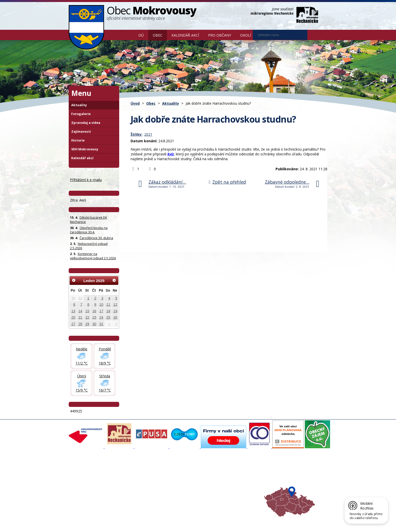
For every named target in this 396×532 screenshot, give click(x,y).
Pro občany (220, 35)
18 (108, 311)
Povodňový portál (181, 477)
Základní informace (86, 472)
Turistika (221, 477)
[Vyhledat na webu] (314, 35)
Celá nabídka (81, 495)
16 (94, 311)
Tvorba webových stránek (109, 525)
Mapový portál (178, 472)
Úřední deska (82, 490)
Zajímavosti (81, 132)
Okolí (246, 35)
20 (73, 317)
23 (94, 317)
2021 (148, 134)
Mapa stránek (153, 520)
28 (80, 324)
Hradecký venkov (228, 486)
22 (87, 317)
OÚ (141, 35)
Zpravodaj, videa (132, 481)
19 (115, 311)
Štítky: (137, 134)
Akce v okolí (224, 472)
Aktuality (171, 103)
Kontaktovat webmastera (121, 520)
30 (73, 298)
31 (80, 298)
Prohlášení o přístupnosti (185, 520)
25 (108, 317)
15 (87, 311)
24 (101, 317)
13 (73, 311)
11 (108, 304)
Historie (78, 140)
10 (101, 304)
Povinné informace (86, 481)
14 (80, 311)
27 (73, 324)
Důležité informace (181, 486)
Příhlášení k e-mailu (86, 180)
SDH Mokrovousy (85, 149)
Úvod (127, 35)
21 (80, 317)
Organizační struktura (88, 477)
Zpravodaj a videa (86, 123)
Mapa (219, 495)
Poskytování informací (88, 486)
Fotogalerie (81, 114)
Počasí (220, 490)
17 (101, 311)
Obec (158, 35)
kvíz (171, 154)
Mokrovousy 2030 (181, 481)
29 (87, 324)
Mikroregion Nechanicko (233, 481)
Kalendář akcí (185, 35)
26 (115, 317)
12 (115, 304)
